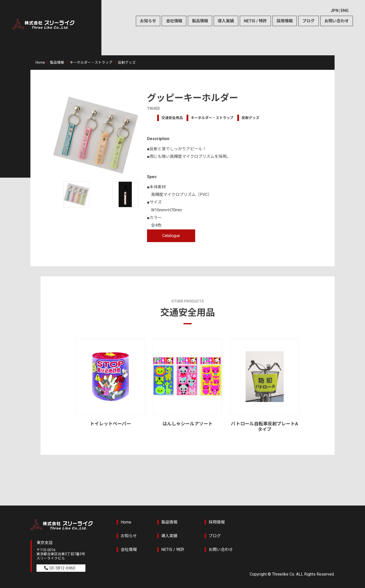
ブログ (308, 21)
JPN (334, 11)
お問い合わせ (337, 21)
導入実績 (226, 21)
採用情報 (285, 21)
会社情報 (174, 21)
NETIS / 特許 (255, 21)
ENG (345, 11)
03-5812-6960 (62, 568)
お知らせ (148, 21)
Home (40, 62)
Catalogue (171, 236)
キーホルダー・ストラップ (91, 62)
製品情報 (200, 21)
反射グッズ (127, 62)
